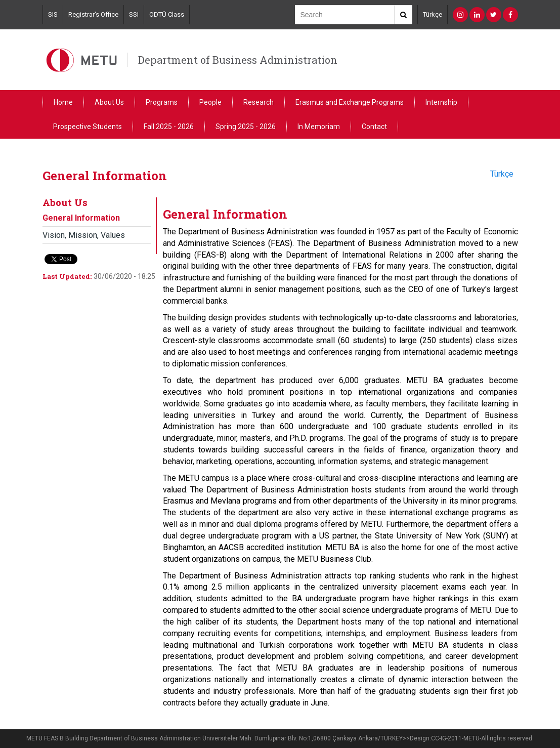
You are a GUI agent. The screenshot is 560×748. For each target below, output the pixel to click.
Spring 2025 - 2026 (246, 127)
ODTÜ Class (167, 14)
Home (63, 102)
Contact (374, 127)
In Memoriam (319, 127)
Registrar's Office (93, 14)
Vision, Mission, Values (84, 235)
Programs (162, 102)
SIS (53, 14)
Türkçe (433, 14)
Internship (441, 102)
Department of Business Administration (238, 60)
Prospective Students (88, 127)
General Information (81, 218)
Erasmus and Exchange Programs (350, 102)
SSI (134, 14)
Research (259, 102)
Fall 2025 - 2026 (169, 127)
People (210, 102)
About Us (109, 102)
